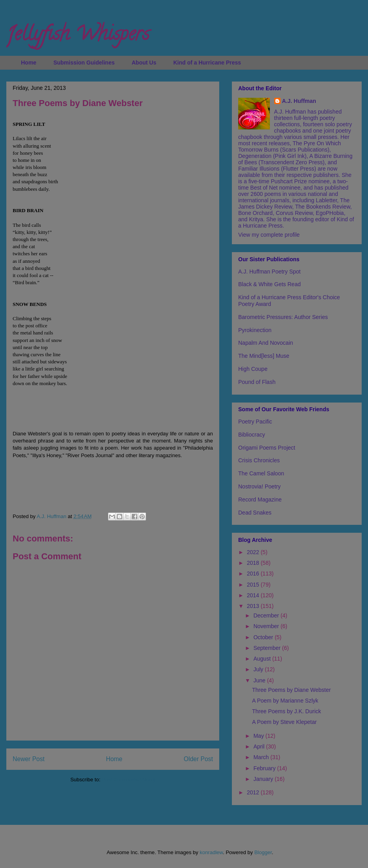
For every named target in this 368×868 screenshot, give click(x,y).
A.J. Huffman (299, 101)
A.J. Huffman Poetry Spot (269, 272)
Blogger (263, 852)
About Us (144, 63)
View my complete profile (269, 235)
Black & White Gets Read (269, 284)
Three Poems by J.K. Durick (286, 711)
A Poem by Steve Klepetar (284, 722)
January (264, 779)
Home (29, 63)
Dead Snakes (255, 513)
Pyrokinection (255, 330)
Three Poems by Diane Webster (291, 690)
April (260, 746)
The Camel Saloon (261, 473)
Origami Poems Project (267, 448)
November (267, 626)
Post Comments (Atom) (128, 780)
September (267, 648)
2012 (254, 792)
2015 (254, 585)
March (262, 757)
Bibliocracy (252, 435)
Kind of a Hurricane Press (207, 63)
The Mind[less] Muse (264, 356)
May (259, 736)
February (265, 768)
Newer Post (29, 759)
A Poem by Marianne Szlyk (285, 701)
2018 (254, 563)
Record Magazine (260, 500)
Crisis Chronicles (259, 460)
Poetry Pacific (255, 422)
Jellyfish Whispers (78, 36)
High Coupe (253, 369)
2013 (254, 606)
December (267, 615)
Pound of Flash (257, 382)
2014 (254, 595)
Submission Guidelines (84, 63)
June (260, 680)
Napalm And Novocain (266, 343)
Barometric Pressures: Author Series (283, 317)
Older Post (198, 759)
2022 (254, 552)
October (264, 637)
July (259, 669)
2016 (254, 574)
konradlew (212, 852)
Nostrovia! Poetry (259, 486)
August (263, 659)
